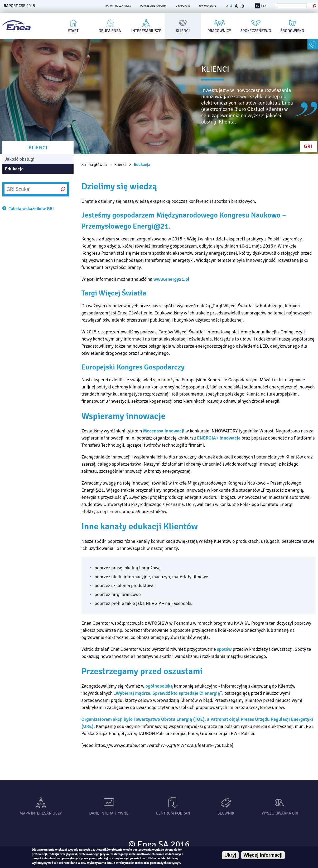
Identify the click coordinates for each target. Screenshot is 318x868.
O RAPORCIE (183, 6)
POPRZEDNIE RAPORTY (153, 6)
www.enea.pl (208, 6)
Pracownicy (219, 31)
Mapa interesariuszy (41, 813)
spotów (224, 649)
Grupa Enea (110, 31)
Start (73, 31)
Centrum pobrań (173, 813)
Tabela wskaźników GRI (31, 209)
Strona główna (94, 165)
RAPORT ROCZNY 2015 (118, 6)
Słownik (226, 813)
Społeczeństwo (256, 31)
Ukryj (230, 855)
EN (265, 6)
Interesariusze (146, 31)
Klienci (183, 31)
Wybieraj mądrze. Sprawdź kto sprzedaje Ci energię (168, 693)
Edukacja (142, 165)
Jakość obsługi (20, 159)
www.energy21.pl (171, 279)
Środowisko (292, 31)
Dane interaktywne (109, 813)
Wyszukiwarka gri (280, 813)
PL (257, 6)
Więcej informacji (263, 855)
